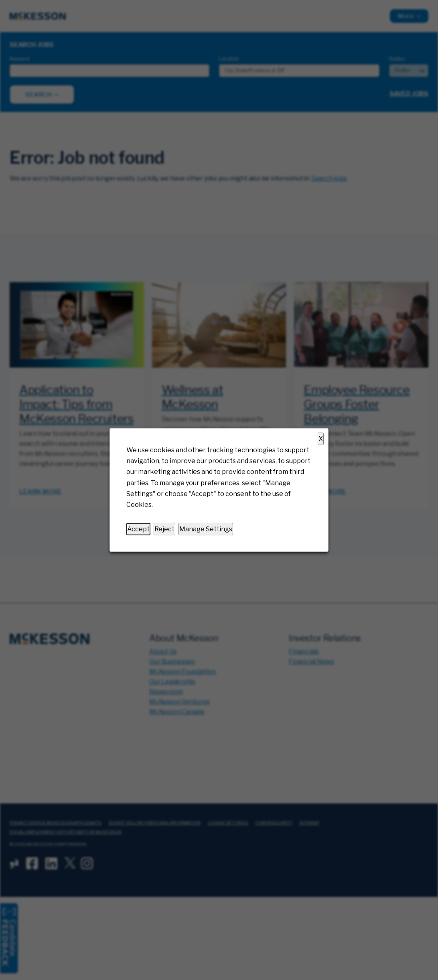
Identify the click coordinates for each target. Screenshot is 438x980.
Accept (138, 529)
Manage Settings (206, 529)
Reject (164, 529)
